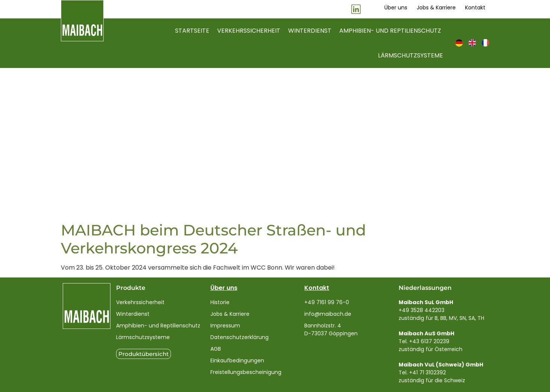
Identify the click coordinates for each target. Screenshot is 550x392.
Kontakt (317, 288)
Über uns (224, 288)
